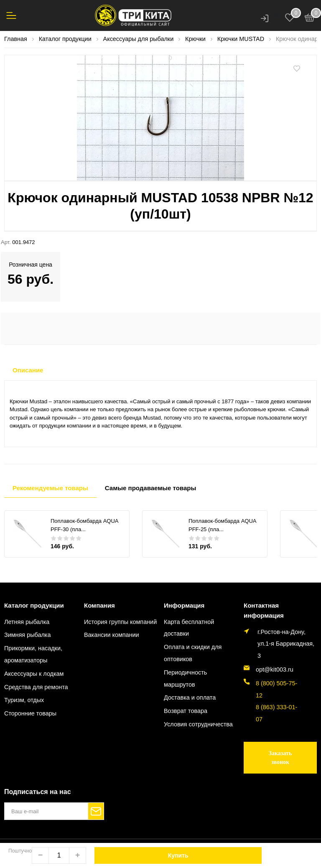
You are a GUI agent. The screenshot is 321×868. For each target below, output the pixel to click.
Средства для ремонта (36, 687)
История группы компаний (120, 622)
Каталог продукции (34, 605)
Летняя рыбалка (27, 622)
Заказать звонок (280, 758)
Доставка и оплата (190, 697)
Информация (184, 605)
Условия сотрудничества (198, 724)
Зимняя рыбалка (27, 635)
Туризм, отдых (24, 700)
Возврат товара (186, 711)
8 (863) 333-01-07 (276, 713)
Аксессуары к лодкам (34, 674)
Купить (178, 855)
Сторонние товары (30, 713)
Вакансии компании (112, 635)
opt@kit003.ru (275, 669)
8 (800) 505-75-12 (276, 689)
